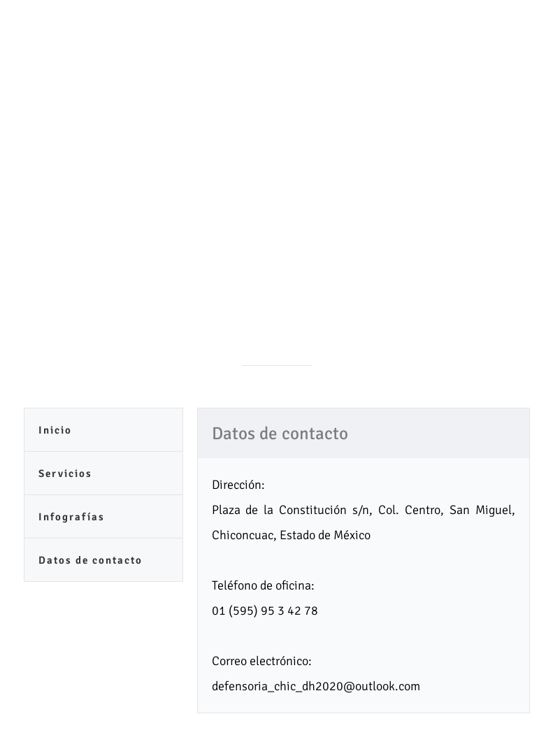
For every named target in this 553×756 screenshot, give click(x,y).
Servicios (65, 473)
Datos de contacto (91, 560)
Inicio (55, 430)
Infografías (72, 517)
